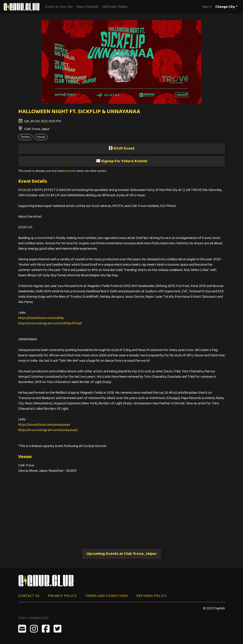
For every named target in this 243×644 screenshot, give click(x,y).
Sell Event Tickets (115, 7)
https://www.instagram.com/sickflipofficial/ (50, 323)
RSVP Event (121, 148)
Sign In (207, 7)
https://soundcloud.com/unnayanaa (44, 425)
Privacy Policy (62, 596)
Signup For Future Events (122, 161)
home (68, 171)
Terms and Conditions (107, 596)
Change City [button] (225, 7)
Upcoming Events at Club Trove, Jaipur (122, 554)
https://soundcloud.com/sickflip (41, 318)
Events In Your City (59, 7)
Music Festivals (87, 7)
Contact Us (29, 596)
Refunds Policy (152, 596)
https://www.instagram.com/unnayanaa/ (48, 430)
